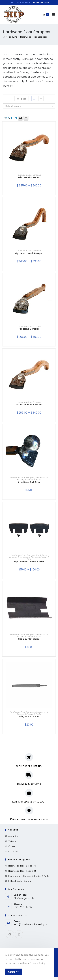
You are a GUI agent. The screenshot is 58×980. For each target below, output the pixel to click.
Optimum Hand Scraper (29, 253)
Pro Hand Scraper (29, 329)
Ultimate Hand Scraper (29, 405)
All (16, 118)
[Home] (4, 37)
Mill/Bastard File (29, 717)
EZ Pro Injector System (20, 881)
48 (12, 118)
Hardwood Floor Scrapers (34, 37)
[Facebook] (10, 934)
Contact (13, 846)
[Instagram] (19, 934)
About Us (13, 836)
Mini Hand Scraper (29, 177)
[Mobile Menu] (52, 15)
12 (4, 118)
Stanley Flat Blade (29, 639)
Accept (13, 972)
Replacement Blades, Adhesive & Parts (33, 479)
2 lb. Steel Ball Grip (29, 482)
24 (8, 118)
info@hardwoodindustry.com (32, 924)
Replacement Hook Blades (29, 562)
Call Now (13, 851)
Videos (12, 841)
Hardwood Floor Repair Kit (22, 871)
